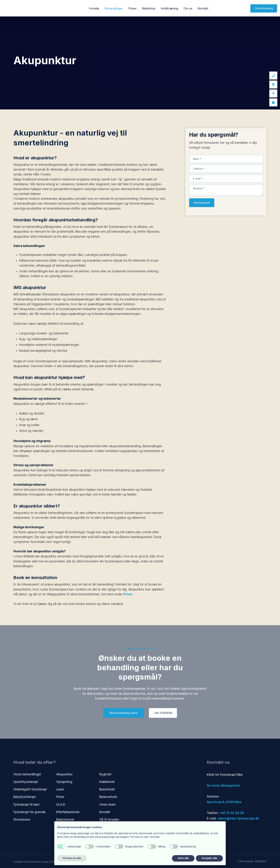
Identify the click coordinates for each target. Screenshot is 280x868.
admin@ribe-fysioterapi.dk (238, 818)
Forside (94, 8)
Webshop (149, 8)
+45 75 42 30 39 (232, 813)
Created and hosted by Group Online (35, 862)
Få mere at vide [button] (72, 858)
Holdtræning (169, 8)
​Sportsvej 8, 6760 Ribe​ (224, 802)
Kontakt (203, 8)
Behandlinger (114, 8)
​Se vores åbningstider (224, 786)
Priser (132, 8)
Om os (188, 8)
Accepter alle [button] (209, 858)
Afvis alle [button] (183, 858)
